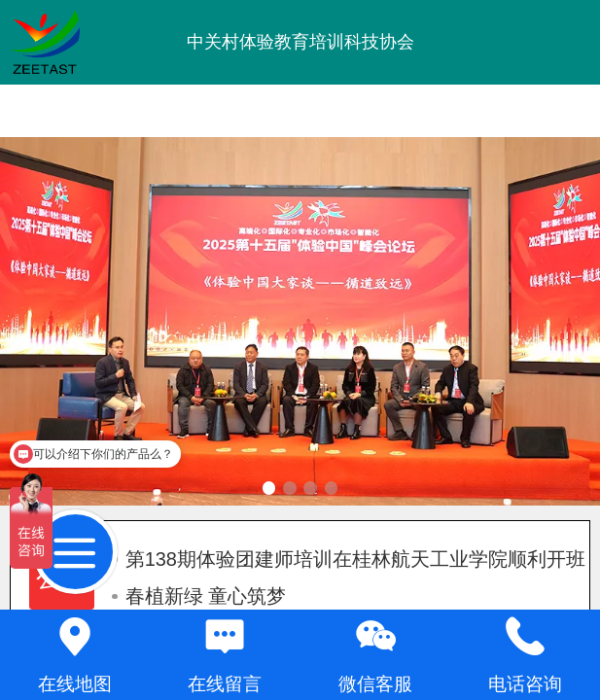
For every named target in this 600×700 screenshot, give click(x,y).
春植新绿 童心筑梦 (199, 596)
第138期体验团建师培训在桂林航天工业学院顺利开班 (349, 559)
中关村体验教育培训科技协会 (300, 42)
